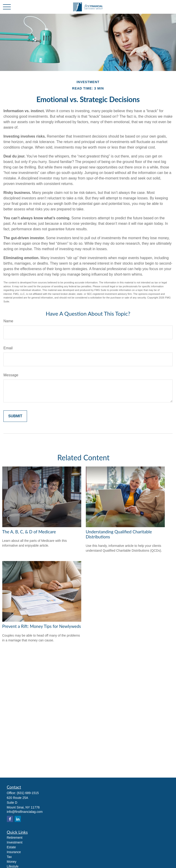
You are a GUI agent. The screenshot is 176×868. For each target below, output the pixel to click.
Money (12, 862)
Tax (9, 857)
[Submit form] (15, 416)
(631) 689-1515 (28, 793)
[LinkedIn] (18, 819)
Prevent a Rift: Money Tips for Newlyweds (42, 626)
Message (11, 375)
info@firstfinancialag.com (25, 812)
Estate (11, 847)
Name (8, 321)
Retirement (15, 838)
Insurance (14, 852)
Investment (15, 842)
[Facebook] (10, 819)
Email (8, 348)
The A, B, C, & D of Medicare (29, 532)
